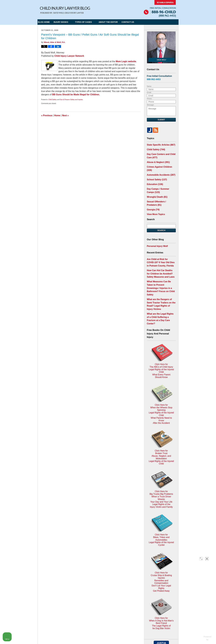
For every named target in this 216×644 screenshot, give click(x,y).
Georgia (152, 201)
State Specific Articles (159, 145)
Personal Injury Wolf (156, 237)
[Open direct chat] (201, 556)
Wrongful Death (156, 190)
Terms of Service (106, 599)
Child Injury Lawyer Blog (65, 10)
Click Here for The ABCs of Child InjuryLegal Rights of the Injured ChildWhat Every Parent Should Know (161, 331)
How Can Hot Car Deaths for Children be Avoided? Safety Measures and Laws (160, 263)
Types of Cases (89, 22)
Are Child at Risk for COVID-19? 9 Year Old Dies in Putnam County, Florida (161, 252)
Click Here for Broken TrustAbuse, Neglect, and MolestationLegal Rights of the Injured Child (161, 397)
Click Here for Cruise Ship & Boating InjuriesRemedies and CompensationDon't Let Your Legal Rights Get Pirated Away (161, 496)
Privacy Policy (92, 579)
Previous (47, 115)
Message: (150, 105)
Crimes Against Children (161, 165)
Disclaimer (107, 579)
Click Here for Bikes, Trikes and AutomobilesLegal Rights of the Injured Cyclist (161, 464)
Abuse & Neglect (157, 161)
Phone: (149, 99)
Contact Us (137, 22)
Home (57, 115)
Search (161, 221)
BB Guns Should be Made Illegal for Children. (76, 94)
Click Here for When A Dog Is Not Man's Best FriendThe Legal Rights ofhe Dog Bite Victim (161, 530)
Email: (149, 92)
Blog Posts (134, 579)
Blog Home (47, 22)
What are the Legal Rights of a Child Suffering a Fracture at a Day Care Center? (161, 296)
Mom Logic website (126, 61)
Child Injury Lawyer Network (69, 56)
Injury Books (67, 22)
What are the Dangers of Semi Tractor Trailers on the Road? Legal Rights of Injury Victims (160, 286)
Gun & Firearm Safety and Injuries (71, 100)
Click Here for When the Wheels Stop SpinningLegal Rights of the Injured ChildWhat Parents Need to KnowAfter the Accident (161, 364)
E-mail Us (46, 593)
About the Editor (114, 22)
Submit (161, 120)
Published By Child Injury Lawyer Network (160, 9)
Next (65, 115)
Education (154, 178)
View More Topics (155, 205)
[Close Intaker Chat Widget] (207, 556)
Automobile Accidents (160, 169)
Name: (149, 86)
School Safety (156, 174)
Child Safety (52, 100)
